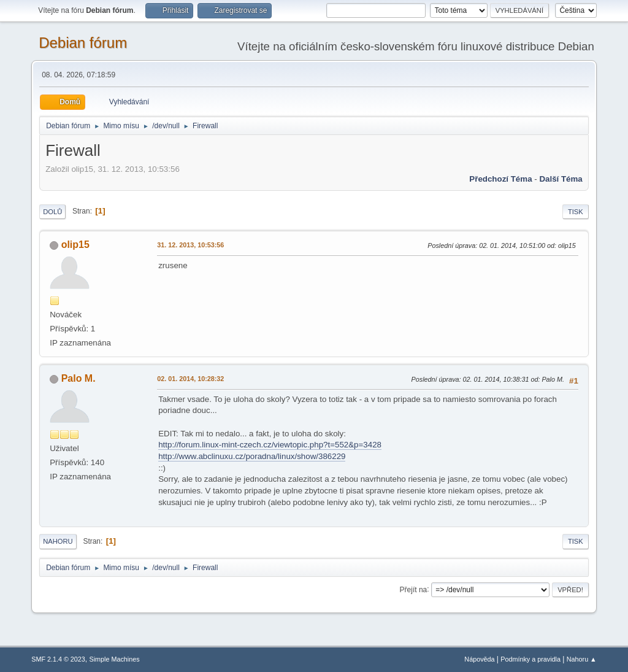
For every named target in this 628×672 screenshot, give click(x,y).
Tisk (576, 212)
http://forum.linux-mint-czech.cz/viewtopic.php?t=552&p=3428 (270, 445)
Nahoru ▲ (582, 659)
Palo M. (78, 378)
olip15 (75, 245)
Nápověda (479, 659)
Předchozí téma (500, 179)
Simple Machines (115, 659)
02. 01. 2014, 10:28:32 (190, 379)
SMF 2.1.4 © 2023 (58, 659)
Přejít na (414, 589)
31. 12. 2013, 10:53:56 (190, 245)
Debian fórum (83, 43)
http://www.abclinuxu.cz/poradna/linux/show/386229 (252, 456)
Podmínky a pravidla (530, 659)
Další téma (561, 179)
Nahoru (58, 541)
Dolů (52, 212)
